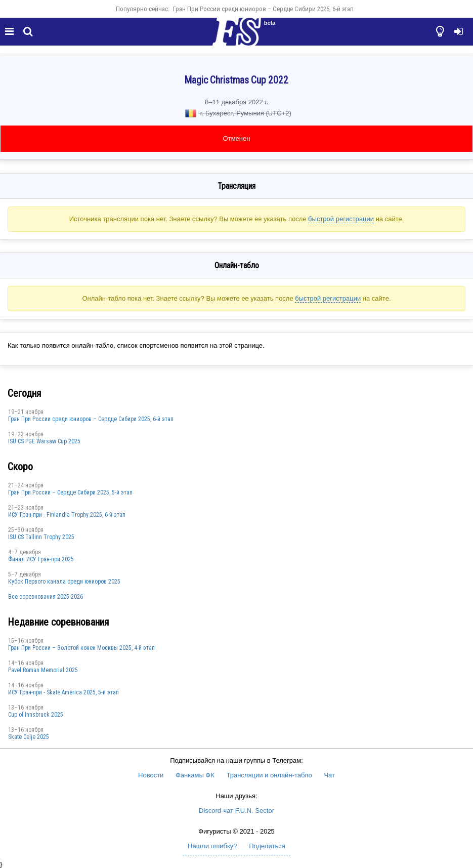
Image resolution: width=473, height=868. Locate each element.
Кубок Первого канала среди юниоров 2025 (64, 582)
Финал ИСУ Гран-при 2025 (41, 559)
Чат (329, 775)
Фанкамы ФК (195, 775)
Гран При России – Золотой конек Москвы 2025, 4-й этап (81, 648)
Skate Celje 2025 (29, 737)
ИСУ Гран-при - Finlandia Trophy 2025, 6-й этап (67, 515)
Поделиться (267, 846)
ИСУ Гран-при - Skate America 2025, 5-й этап (63, 692)
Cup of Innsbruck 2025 (36, 715)
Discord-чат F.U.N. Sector (236, 811)
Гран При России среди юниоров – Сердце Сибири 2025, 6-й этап (263, 9)
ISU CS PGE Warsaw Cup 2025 (44, 441)
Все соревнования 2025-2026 (46, 597)
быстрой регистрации (341, 219)
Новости (151, 775)
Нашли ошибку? (212, 846)
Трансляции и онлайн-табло (269, 775)
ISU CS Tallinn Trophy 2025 (41, 537)
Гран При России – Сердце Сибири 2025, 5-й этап (70, 492)
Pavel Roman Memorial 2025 (43, 670)
